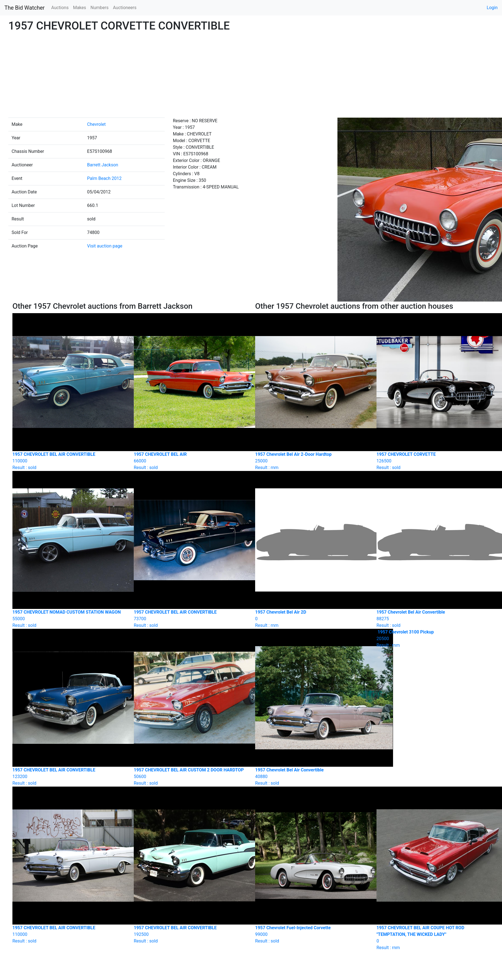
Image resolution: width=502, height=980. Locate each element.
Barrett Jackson (103, 165)
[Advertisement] (251, 76)
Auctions (60, 8)
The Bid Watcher (25, 8)
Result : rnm (433, 639)
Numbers (99, 8)
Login (492, 8)
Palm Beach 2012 (104, 178)
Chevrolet (96, 124)
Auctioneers (125, 8)
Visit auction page (105, 246)
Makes (80, 8)
